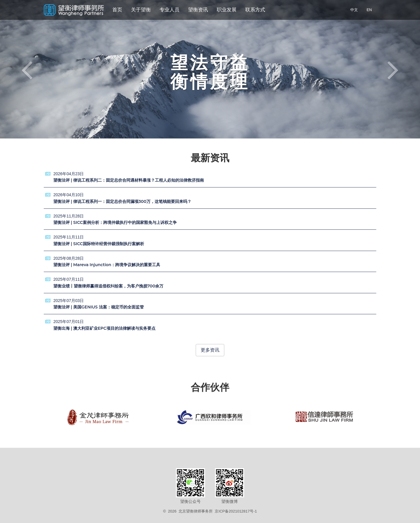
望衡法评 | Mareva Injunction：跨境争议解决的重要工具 (107, 265)
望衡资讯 (198, 10)
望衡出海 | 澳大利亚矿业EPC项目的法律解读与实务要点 (104, 328)
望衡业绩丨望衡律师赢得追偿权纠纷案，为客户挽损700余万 (108, 286)
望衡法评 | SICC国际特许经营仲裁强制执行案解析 (99, 244)
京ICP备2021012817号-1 (236, 511)
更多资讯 (210, 350)
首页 (117, 10)
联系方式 (255, 10)
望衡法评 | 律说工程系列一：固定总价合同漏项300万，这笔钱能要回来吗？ (122, 201)
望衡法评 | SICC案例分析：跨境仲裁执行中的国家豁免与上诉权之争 (115, 222)
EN (369, 10)
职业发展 (227, 10)
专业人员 (169, 10)
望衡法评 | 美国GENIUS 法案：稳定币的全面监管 (99, 307)
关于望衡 (141, 10)
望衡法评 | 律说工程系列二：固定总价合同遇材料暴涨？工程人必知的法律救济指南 (129, 180)
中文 (354, 10)
